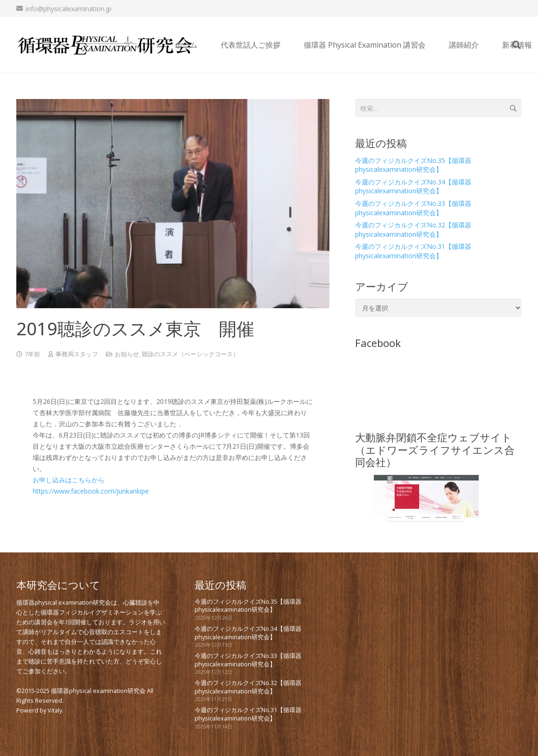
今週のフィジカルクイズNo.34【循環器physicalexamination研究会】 (413, 187)
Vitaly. (56, 710)
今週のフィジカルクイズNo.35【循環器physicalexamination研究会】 (413, 165)
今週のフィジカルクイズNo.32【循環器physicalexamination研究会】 (413, 230)
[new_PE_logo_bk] (105, 45)
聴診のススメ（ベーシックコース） (190, 354)
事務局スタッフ (77, 354)
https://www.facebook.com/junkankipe (91, 491)
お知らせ (127, 354)
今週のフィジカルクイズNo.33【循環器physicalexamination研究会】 (413, 208)
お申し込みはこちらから (69, 480)
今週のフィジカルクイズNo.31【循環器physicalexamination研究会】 (413, 251)
